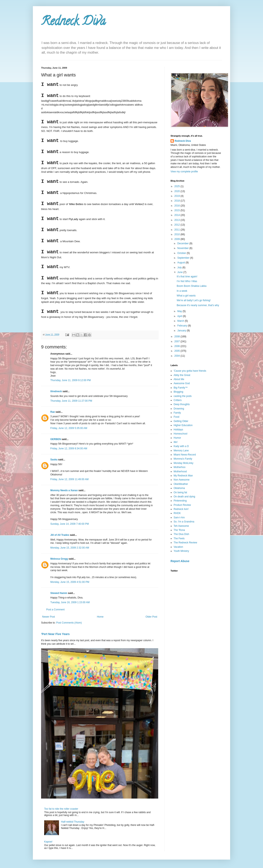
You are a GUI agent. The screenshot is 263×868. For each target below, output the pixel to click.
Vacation (178, 547)
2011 (178, 230)
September (184, 258)
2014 (178, 215)
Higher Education (183, 425)
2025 (178, 186)
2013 (178, 220)
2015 (178, 210)
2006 (178, 346)
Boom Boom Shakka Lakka (192, 286)
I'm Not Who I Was (187, 281)
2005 (178, 351)
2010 (178, 234)
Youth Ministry (181, 551)
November (183, 248)
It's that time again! (187, 277)
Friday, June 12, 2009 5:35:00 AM (69, 428)
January (182, 331)
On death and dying (184, 497)
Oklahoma (179, 488)
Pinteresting (180, 501)
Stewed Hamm (59, 593)
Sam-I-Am (179, 518)
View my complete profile (184, 172)
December (183, 243)
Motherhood (180, 471)
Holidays (178, 430)
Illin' (176, 442)
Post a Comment (55, 610)
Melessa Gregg (59, 559)
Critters (178, 400)
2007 (178, 341)
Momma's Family (183, 459)
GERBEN (56, 439)
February (183, 326)
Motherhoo (179, 467)
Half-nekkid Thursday (73, 822)
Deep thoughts (182, 404)
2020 (178, 191)
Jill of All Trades (60, 535)
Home (100, 617)
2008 (178, 337)
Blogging (178, 392)
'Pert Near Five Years (55, 634)
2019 (178, 196)
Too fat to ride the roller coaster (61, 809)
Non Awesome (182, 480)
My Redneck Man (183, 476)
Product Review (182, 505)
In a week (182, 291)
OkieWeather (181, 484)
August (182, 263)
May (180, 311)
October (182, 253)
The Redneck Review (185, 543)
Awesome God (182, 383)
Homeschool (181, 434)
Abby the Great (182, 375)
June (180, 272)
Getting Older (181, 421)
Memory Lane (181, 451)
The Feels (179, 538)
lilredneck (56, 391)
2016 (178, 206)
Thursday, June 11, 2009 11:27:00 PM (71, 401)
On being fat (180, 492)
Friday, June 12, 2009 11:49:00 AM (69, 479)
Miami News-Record (185, 455)
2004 (178, 356)
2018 (178, 201)
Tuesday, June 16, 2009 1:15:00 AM (70, 602)
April (180, 316)
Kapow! (48, 842)
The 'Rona (179, 530)
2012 (178, 225)
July (180, 267)
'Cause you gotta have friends (190, 371)
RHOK (177, 513)
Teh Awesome (181, 526)
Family (177, 413)
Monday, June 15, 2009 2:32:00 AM (70, 548)
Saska (54, 460)
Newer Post (48, 617)
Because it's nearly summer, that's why (198, 305)
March (181, 321)
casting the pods (183, 396)
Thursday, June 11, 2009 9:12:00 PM (71, 380)
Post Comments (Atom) (69, 623)
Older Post (151, 617)
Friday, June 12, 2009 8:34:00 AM (69, 448)
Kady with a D (181, 446)
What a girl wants (186, 296)
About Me (179, 379)
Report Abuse (180, 561)
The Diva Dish (181, 534)
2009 (178, 239)
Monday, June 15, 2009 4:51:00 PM (70, 582)
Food (176, 417)
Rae (53, 412)
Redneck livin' (181, 509)
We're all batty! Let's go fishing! (194, 300)
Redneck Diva (73, 22)
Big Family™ (181, 388)
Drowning (179, 409)
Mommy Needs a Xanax (64, 490)
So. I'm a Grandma (184, 522)
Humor (177, 438)
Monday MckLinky (183, 463)
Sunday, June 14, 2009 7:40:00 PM (70, 524)
